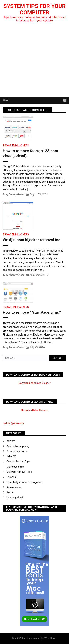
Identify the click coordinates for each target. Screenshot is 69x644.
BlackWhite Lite (21, 638)
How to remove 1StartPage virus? (32, 312)
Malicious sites (15, 467)
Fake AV (11, 456)
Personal (11, 477)
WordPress (51, 638)
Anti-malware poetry (18, 446)
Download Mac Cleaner (35, 410)
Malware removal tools (19, 472)
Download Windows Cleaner (35, 383)
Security (11, 492)
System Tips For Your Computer (35, 9)
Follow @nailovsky (13, 423)
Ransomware (14, 487)
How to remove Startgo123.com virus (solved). (30, 153)
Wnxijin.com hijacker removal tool (32, 240)
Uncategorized (15, 498)
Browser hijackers (16, 146)
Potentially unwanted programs (24, 482)
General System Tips (18, 462)
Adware (11, 441)
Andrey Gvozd (17, 194)
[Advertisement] (34, 61)
